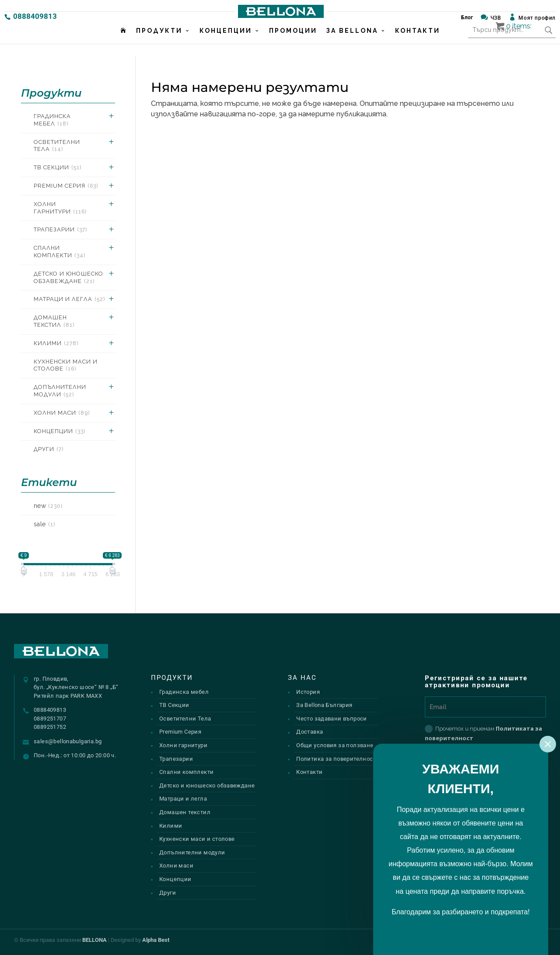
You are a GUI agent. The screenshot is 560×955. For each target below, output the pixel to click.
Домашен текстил (54, 321)
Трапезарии (60, 229)
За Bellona (352, 42)
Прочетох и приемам (483, 733)
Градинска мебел (52, 120)
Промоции (293, 42)
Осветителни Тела (57, 146)
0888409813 (35, 16)
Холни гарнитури (60, 208)
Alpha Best (156, 940)
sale (44, 524)
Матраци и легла (69, 299)
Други (49, 449)
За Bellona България (324, 705)
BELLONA (94, 940)
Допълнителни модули (60, 391)
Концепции (226, 42)
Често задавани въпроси (332, 719)
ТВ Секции (58, 167)
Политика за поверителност (336, 759)
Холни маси (62, 413)
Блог (467, 17)
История (308, 692)
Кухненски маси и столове (66, 365)
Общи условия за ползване (335, 745)
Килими (56, 343)
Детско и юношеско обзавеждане (68, 277)
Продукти (159, 42)
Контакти (418, 42)
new (48, 506)
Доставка (310, 732)
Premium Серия (66, 186)
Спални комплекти (59, 252)
